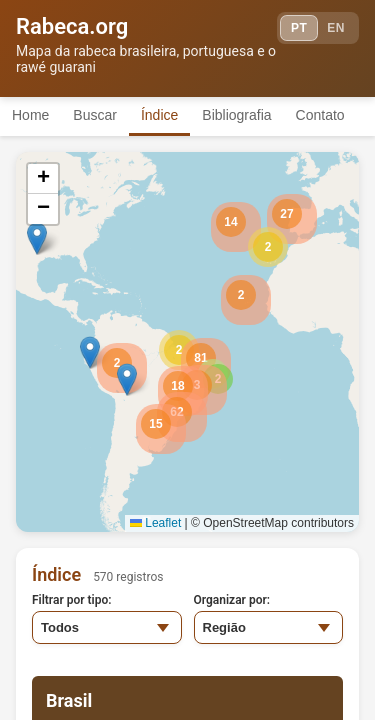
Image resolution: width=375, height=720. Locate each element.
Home (30, 115)
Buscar (95, 115)
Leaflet (155, 523)
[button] (268, 247)
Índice (159, 115)
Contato (320, 115)
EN (336, 28)
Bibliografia (236, 115)
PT (299, 28)
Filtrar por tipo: (72, 600)
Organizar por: (232, 600)
